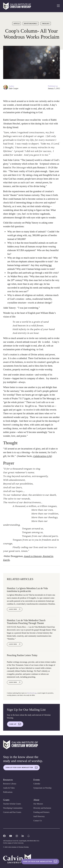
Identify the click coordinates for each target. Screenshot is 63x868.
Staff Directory (39, 816)
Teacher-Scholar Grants (12, 804)
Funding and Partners (41, 812)
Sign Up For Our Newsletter (40, 862)
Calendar (37, 784)
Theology (46, 23)
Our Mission (38, 804)
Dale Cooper (14, 88)
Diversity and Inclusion (42, 808)
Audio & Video (9, 788)
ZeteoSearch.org (32, 693)
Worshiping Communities (13, 808)
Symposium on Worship (42, 788)
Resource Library (10, 784)
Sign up (15, 724)
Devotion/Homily (31, 23)
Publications (8, 792)
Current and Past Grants (12, 812)
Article (17, 23)
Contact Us (38, 821)
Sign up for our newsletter (22, 768)
